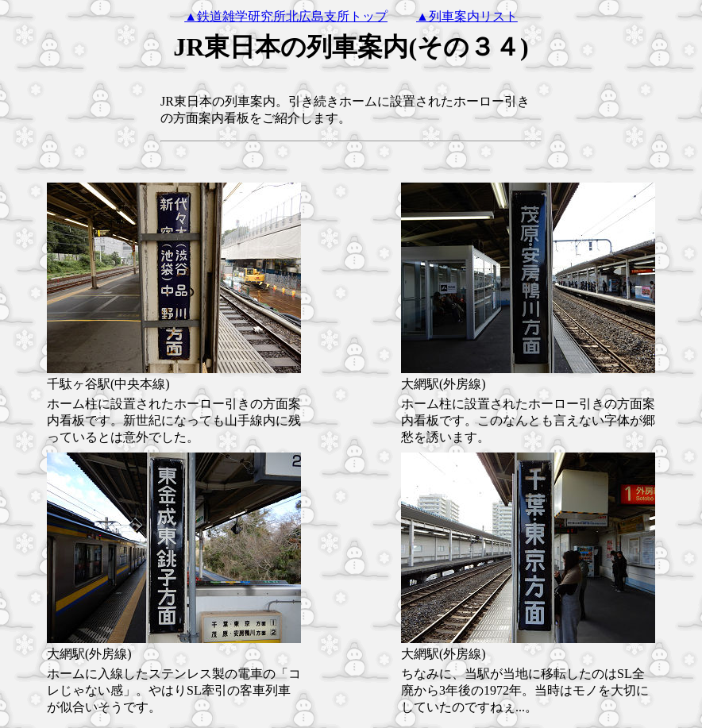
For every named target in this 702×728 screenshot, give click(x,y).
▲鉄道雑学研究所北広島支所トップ (286, 16)
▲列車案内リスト (467, 16)
